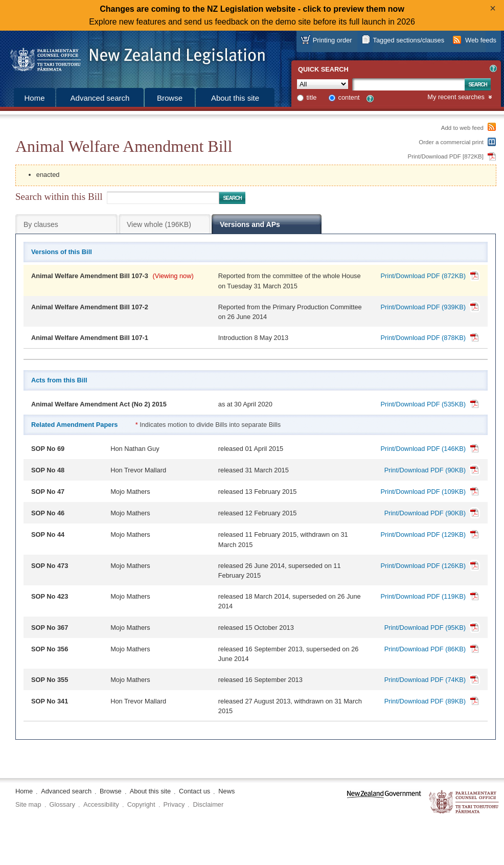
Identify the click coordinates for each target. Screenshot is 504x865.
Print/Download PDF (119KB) (423, 596)
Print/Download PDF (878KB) (423, 338)
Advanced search (100, 98)
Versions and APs (250, 224)
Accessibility (101, 804)
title (312, 97)
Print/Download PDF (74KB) (425, 680)
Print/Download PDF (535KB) (423, 404)
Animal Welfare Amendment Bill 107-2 (90, 307)
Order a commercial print (451, 142)
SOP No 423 (50, 596)
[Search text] (408, 84)
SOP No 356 (50, 649)
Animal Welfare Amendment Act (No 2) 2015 (99, 404)
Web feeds (481, 40)
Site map (28, 804)
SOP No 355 (50, 680)
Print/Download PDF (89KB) (425, 701)
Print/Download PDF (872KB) (423, 276)
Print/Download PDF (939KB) (423, 307)
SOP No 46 (48, 513)
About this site (235, 98)
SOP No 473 (50, 566)
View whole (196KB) (159, 224)
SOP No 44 (48, 534)
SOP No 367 (50, 628)
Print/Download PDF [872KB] (446, 156)
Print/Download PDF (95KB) (425, 628)
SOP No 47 (48, 492)
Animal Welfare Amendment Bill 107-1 (90, 338)
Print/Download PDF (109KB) (423, 492)
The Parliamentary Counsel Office (464, 802)
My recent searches (456, 97)
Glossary (63, 804)
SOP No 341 (50, 701)
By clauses (41, 224)
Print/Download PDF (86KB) (425, 649)
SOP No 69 (48, 449)
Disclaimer (208, 804)
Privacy (174, 804)
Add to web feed (462, 128)
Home (34, 98)
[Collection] (323, 84)
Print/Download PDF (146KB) (423, 449)
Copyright (141, 804)
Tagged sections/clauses (409, 40)
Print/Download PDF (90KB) (425, 470)
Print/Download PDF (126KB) (423, 566)
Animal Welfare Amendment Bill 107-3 (90, 276)
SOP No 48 (48, 470)
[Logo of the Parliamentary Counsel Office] (133, 56)
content (349, 97)
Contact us (194, 791)
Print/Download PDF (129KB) (423, 534)
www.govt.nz (384, 802)
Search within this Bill (59, 197)
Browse (170, 98)
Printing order (333, 40)
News (226, 791)
